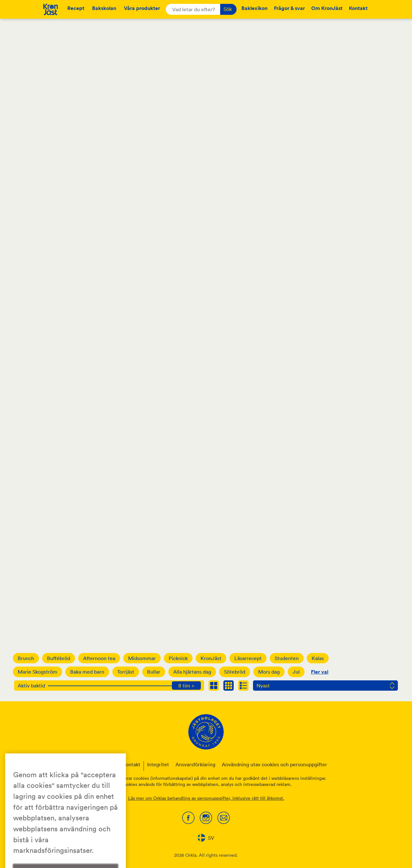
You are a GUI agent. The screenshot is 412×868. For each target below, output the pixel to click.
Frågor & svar (289, 8)
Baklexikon (254, 8)
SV (206, 838)
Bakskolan (104, 8)
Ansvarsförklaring (195, 764)
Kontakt (358, 8)
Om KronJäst (327, 8)
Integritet (158, 764)
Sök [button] (228, 9)
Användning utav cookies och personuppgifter (274, 764)
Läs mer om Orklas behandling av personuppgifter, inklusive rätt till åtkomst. (206, 798)
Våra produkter (142, 8)
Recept (76, 8)
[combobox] (206, 838)
